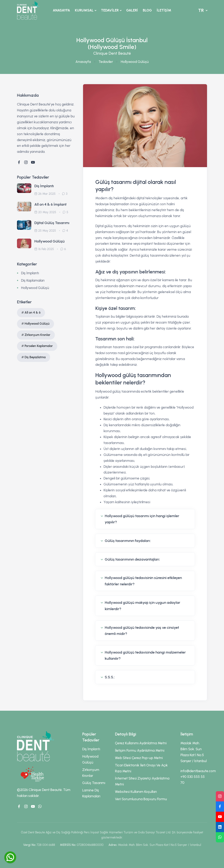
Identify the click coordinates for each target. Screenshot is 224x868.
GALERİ (132, 10)
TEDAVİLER (110, 10)
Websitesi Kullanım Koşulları (136, 792)
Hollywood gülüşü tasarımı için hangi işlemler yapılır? (142, 519)
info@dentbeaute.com (198, 771)
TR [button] (201, 10)
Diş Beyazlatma (35, 357)
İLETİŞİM (164, 10)
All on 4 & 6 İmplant (50, 204)
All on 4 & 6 (33, 313)
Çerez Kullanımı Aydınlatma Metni (141, 743)
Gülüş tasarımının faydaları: (128, 541)
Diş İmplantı (44, 186)
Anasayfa (83, 62)
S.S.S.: (110, 677)
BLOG (147, 10)
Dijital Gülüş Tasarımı (52, 223)
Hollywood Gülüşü (135, 62)
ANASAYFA (61, 10)
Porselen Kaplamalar (39, 346)
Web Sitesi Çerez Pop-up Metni (139, 758)
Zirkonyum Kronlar (37, 335)
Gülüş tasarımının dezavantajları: (132, 559)
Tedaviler (106, 62)
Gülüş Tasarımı (94, 783)
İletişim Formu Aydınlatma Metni (140, 750)
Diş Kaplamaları (33, 280)
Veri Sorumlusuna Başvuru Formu (141, 799)
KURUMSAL (84, 10)
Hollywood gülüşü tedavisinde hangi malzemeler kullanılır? (145, 656)
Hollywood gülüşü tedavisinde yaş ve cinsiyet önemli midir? (142, 631)
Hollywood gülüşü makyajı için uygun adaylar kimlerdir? (142, 606)
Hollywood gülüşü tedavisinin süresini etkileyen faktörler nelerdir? (143, 581)
